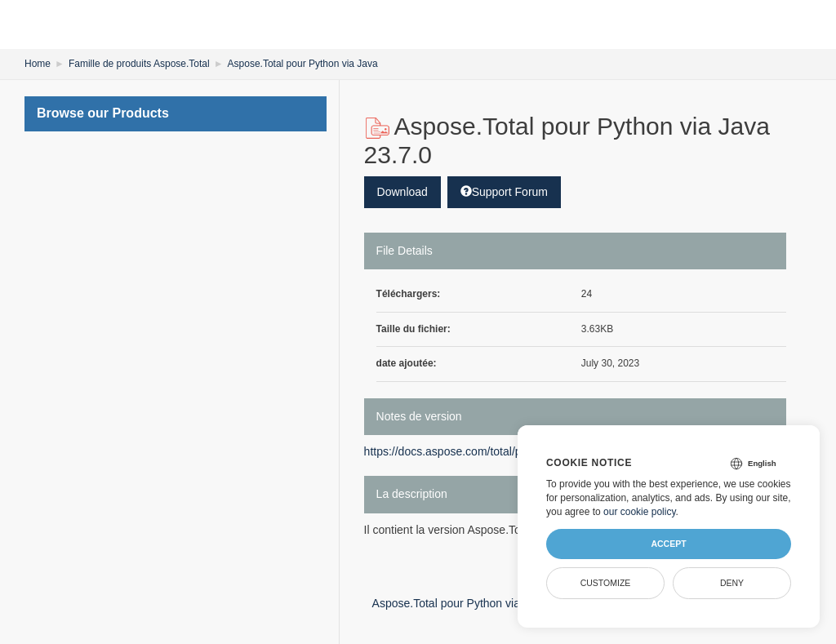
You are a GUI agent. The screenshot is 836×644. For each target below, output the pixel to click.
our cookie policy (640, 512)
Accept (668, 544)
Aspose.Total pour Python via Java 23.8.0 (485, 603)
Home (38, 64)
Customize (606, 583)
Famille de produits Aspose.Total (139, 64)
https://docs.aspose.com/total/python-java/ (471, 451)
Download (402, 192)
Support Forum (504, 192)
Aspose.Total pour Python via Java (303, 64)
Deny (732, 583)
